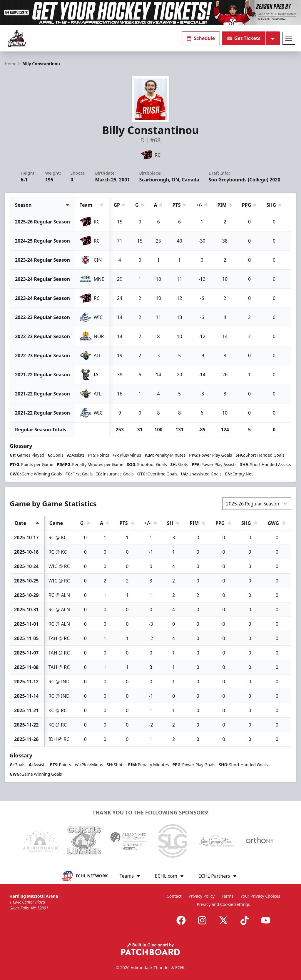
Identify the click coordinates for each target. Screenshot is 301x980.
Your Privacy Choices (260, 896)
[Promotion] (150, 12)
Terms (228, 896)
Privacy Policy (202, 896)
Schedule (201, 38)
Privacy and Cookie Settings (224, 904)
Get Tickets (244, 38)
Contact (174, 896)
